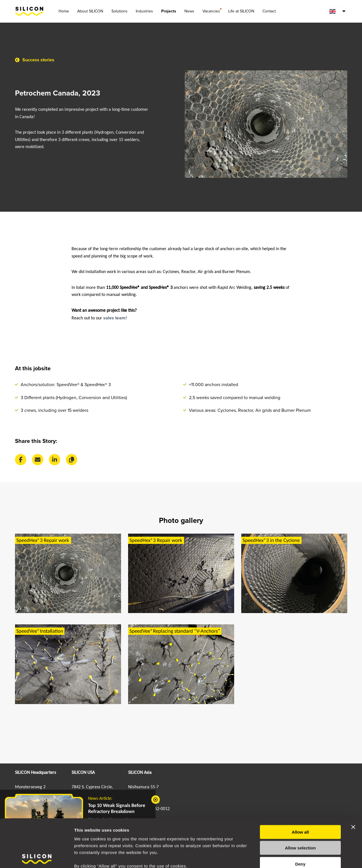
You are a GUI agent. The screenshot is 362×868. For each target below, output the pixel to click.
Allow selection (300, 816)
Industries (144, 11)
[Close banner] (353, 795)
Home (64, 11)
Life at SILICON (241, 11)
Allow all (300, 800)
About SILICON (90, 11)
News (189, 11)
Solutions (119, 11)
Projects (169, 11)
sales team (114, 318)
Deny (300, 832)
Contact (269, 11)
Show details (297, 857)
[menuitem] (337, 11)
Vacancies (211, 11)
